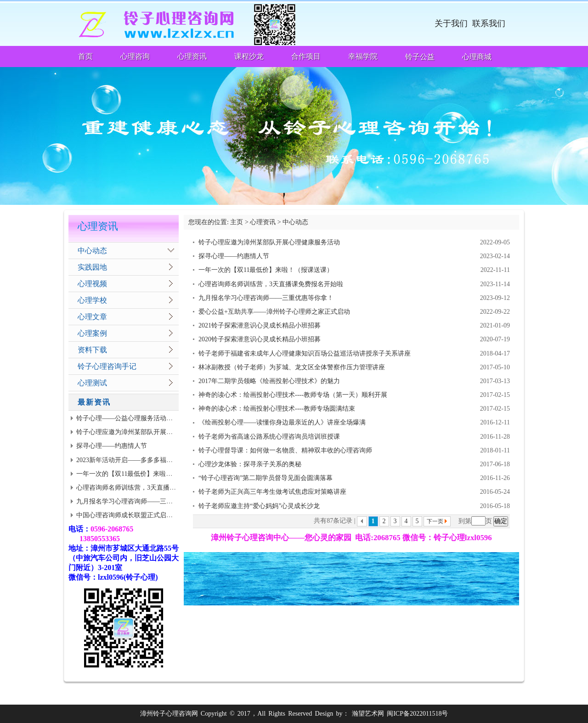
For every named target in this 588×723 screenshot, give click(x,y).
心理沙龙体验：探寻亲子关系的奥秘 (250, 464)
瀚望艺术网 (368, 714)
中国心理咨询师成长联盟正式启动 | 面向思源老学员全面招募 (162, 515)
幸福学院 (363, 56)
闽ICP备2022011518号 (417, 714)
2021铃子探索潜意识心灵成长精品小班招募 (260, 325)
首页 (85, 56)
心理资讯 (192, 56)
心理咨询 (135, 56)
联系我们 (489, 23)
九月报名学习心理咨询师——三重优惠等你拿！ (144, 501)
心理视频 (92, 284)
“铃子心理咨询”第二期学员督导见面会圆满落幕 (266, 478)
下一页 (435, 521)
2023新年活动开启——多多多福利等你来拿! (139, 460)
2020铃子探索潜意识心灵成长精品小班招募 (260, 339)
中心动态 (92, 251)
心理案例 (92, 333)
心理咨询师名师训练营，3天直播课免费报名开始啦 (149, 488)
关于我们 (451, 23)
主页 (237, 222)
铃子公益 (420, 57)
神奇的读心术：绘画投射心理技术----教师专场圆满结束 (277, 409)
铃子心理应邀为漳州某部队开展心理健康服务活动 (147, 432)
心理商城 (477, 57)
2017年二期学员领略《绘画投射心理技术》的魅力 (269, 381)
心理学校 (92, 300)
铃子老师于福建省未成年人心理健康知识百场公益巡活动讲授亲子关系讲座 (305, 353)
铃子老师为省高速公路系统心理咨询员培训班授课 (269, 437)
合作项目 (306, 56)
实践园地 (92, 267)
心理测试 (92, 383)
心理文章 (92, 317)
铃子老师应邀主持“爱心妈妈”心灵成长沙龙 (259, 506)
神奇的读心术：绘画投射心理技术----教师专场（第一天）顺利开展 (293, 395)
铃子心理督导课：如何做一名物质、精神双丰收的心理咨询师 (285, 450)
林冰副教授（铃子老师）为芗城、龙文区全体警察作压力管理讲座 (292, 367)
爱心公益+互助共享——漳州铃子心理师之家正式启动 (274, 312)
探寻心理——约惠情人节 (112, 446)
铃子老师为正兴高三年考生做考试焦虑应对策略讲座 (272, 492)
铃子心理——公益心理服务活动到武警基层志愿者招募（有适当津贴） (176, 418)
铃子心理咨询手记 (107, 366)
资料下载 (92, 350)
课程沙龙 (249, 56)
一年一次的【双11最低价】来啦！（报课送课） (144, 474)
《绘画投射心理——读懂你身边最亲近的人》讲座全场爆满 (282, 422)
